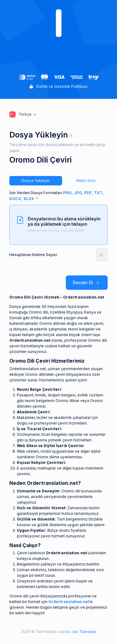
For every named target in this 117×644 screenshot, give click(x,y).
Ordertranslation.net (69, 602)
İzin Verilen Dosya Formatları (56, 196)
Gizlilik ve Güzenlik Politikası (59, 86)
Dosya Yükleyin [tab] (36, 181)
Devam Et (87, 283)
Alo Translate (84, 632)
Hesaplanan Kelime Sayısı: (34, 255)
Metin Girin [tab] (86, 181)
